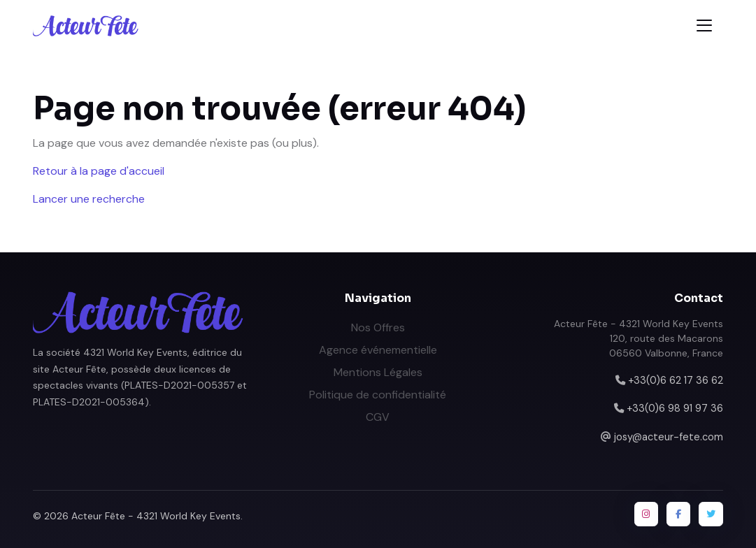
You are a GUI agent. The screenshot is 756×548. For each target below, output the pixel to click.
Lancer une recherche (89, 199)
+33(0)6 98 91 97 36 (675, 408)
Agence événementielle (378, 350)
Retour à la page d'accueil (99, 171)
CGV (378, 417)
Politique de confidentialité (378, 395)
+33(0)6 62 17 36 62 (676, 380)
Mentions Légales (378, 372)
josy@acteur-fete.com (669, 437)
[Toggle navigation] (704, 26)
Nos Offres (378, 327)
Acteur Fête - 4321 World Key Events (156, 516)
